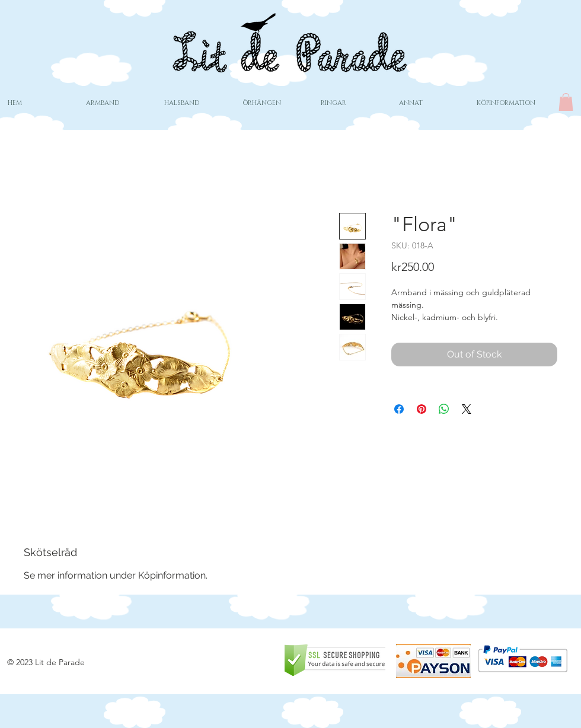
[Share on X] (467, 409)
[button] (566, 102)
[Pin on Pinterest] (422, 409)
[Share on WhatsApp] (444, 409)
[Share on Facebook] (399, 409)
